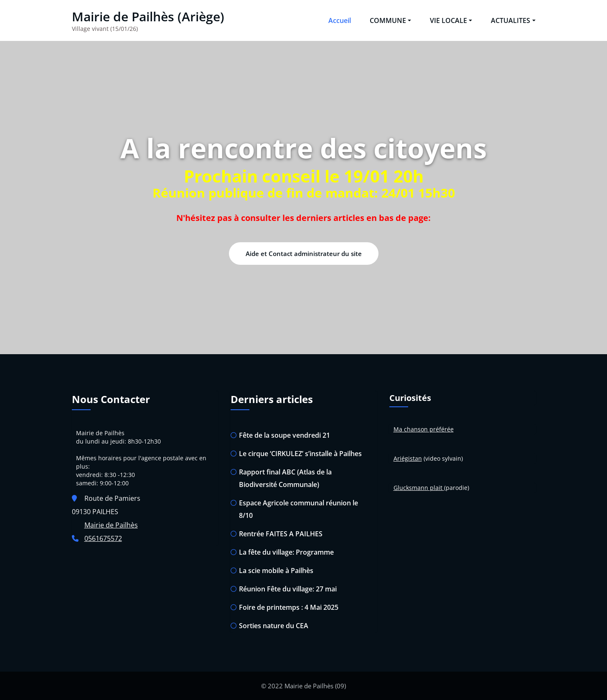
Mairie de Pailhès (111, 525)
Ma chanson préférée (424, 429)
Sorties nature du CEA (274, 626)
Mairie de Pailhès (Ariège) (148, 16)
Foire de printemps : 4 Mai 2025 (289, 607)
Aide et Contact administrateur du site (304, 254)
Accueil (340, 20)
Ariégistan (408, 458)
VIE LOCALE (451, 20)
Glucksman (409, 488)
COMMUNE (390, 20)
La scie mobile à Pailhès (276, 571)
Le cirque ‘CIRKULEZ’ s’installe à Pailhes (300, 454)
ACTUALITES (513, 20)
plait (436, 488)
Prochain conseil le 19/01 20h (304, 176)
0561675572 (103, 538)
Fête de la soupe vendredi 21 (284, 435)
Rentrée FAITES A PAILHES (281, 534)
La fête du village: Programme (286, 552)
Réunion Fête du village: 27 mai (288, 589)
